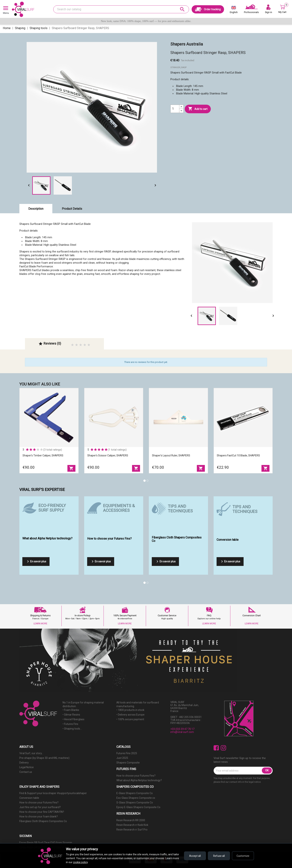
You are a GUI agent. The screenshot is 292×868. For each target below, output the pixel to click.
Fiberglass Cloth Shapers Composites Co (43, 821)
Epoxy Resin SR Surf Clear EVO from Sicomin (46, 843)
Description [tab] (36, 209)
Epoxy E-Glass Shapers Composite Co (138, 807)
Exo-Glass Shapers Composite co (136, 798)
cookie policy (80, 862)
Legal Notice (27, 767)
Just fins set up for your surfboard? (40, 807)
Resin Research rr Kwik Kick (132, 825)
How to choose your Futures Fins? (136, 776)
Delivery (24, 763)
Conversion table (29, 798)
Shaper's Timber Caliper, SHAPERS (43, 455)
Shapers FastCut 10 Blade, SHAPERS (238, 455)
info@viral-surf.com (182, 732)
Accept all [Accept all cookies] (194, 856)
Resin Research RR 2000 (131, 820)
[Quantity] (175, 109)
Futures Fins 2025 (127, 753)
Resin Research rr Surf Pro (132, 830)
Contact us (26, 772)
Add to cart (198, 109)
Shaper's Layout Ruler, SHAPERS (171, 455)
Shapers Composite (128, 763)
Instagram (223, 748)
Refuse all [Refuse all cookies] (219, 856)
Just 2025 (122, 758)
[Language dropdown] (234, 10)
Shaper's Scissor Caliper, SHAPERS (108, 455)
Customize (243, 856)
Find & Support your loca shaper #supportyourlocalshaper (53, 793)
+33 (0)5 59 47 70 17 (182, 729)
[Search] (121, 9)
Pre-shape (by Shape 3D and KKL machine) (44, 758)
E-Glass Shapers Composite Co (135, 793)
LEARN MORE (40, 624)
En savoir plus (36, 561)
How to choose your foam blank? (39, 817)
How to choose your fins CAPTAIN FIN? (42, 812)
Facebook (216, 748)
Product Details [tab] (72, 209)
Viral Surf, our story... (31, 753)
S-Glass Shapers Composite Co (135, 803)
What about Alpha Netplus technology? (139, 780)
